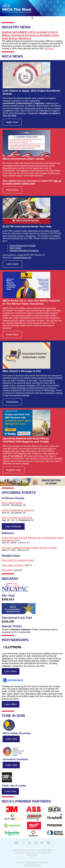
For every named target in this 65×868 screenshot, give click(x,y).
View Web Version (32, 865)
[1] (53, 390)
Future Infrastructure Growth (23, 246)
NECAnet (49, 49)
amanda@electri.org (22, 258)
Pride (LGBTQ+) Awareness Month (18, 560)
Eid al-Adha (7, 570)
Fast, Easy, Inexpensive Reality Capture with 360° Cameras (29, 548)
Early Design (15, 248)
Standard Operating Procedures (24, 251)
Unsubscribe (31, 862)
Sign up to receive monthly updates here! (32, 182)
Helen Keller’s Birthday (12, 565)
